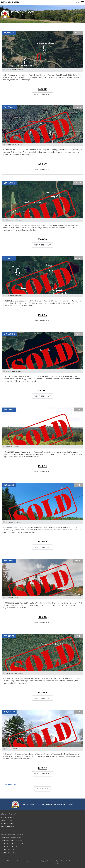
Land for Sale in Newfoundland (12, 844)
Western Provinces (8, 827)
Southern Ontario (7, 824)
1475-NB (78, 485)
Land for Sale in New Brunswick (12, 841)
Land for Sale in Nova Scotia (11, 847)
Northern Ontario (7, 821)
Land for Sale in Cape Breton (11, 838)
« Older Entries (10, 784)
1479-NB (78, 712)
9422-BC (78, 33)
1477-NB (78, 636)
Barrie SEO (10, 861)
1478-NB (78, 409)
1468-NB (78, 258)
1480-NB (78, 561)
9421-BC (78, 334)
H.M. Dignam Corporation (60, 861)
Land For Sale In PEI (8, 850)
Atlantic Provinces (7, 818)
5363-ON (78, 183)
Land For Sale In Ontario (9, 853)
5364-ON (78, 107)
